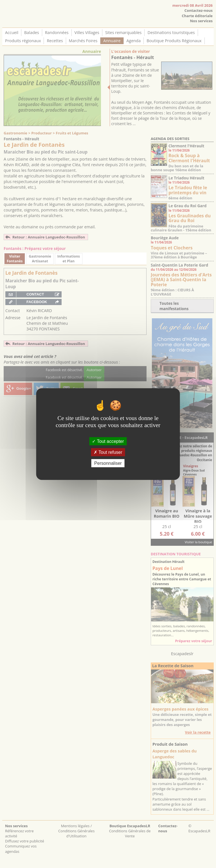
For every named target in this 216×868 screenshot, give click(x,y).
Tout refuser (108, 452)
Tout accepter (108, 441)
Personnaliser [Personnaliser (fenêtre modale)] (108, 463)
